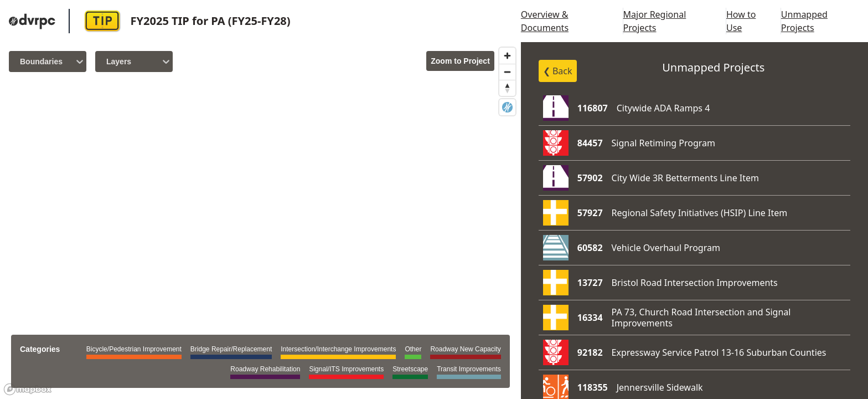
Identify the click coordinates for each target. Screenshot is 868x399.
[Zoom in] (507, 56)
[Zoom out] (507, 72)
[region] (260, 221)
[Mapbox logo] (28, 389)
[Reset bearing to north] (507, 88)
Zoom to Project (460, 61)
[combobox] (21, 62)
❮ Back (558, 71)
